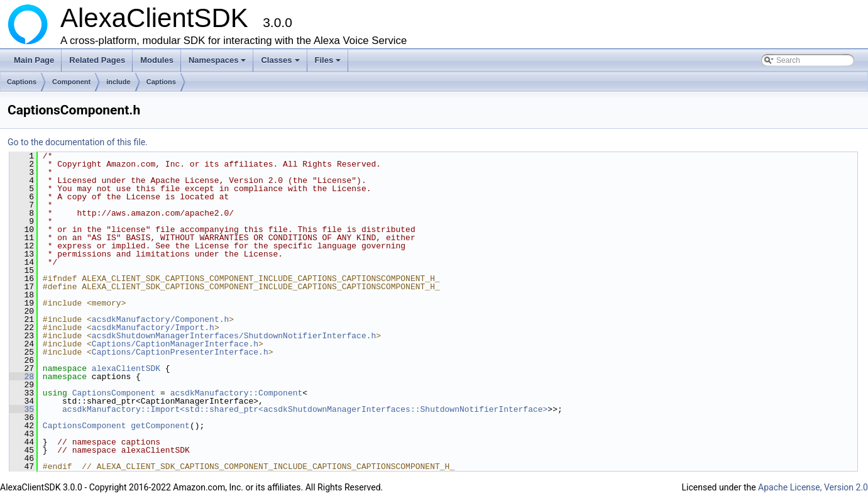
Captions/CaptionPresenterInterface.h (180, 352)
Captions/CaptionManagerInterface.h (175, 344)
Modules (157, 60)
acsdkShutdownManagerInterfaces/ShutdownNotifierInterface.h (234, 336)
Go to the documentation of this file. (78, 142)
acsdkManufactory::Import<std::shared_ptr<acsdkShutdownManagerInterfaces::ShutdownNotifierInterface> (305, 409)
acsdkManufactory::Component (237, 393)
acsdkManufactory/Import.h (153, 328)
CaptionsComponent (114, 393)
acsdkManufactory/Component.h (160, 319)
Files (329, 64)
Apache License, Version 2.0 (813, 487)
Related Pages (97, 60)
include (118, 82)
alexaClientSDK (126, 368)
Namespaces (218, 64)
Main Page (34, 60)
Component (71, 82)
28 (22, 377)
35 (22, 409)
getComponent (160, 426)
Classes (281, 64)
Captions (22, 82)
